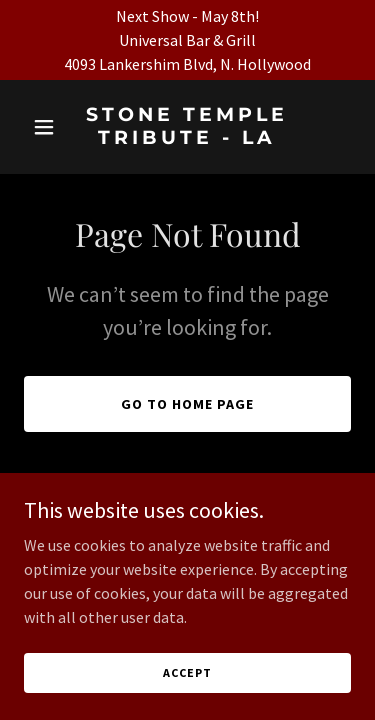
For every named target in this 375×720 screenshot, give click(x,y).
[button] (48, 127)
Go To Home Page (187, 404)
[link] (187, 138)
